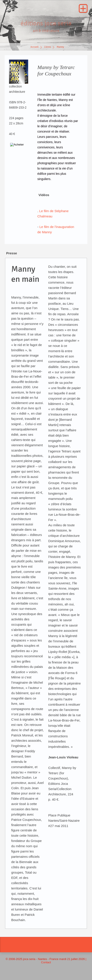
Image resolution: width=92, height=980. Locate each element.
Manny (61, 48)
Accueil (34, 48)
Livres (48, 48)
